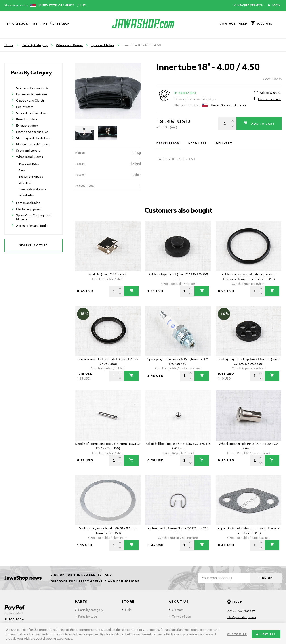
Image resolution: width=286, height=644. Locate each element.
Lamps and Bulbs (28, 203)
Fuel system (25, 107)
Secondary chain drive (32, 113)
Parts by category (91, 610)
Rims (22, 170)
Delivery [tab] (224, 143)
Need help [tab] (198, 143)
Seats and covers (28, 150)
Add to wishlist (270, 93)
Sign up (266, 578)
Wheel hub (25, 183)
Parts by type (88, 616)
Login (274, 6)
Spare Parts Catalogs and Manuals (34, 217)
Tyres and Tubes (103, 45)
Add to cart (263, 124)
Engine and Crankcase (32, 94)
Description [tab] (168, 143)
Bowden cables (27, 119)
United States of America (56, 5)
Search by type (34, 245)
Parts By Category (35, 45)
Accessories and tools (32, 226)
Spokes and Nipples (31, 177)
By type (40, 24)
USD (83, 5)
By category (19, 24)
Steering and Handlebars (33, 138)
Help (243, 24)
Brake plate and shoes (32, 189)
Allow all (266, 634)
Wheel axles (26, 195)
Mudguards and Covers (33, 144)
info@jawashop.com (241, 617)
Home (9, 45)
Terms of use (181, 616)
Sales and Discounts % (32, 88)
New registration (248, 6)
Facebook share (269, 99)
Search (60, 24)
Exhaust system (27, 125)
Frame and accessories (32, 132)
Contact (228, 24)
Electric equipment (29, 209)
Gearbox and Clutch (30, 100)
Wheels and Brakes (69, 45)
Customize (237, 634)
